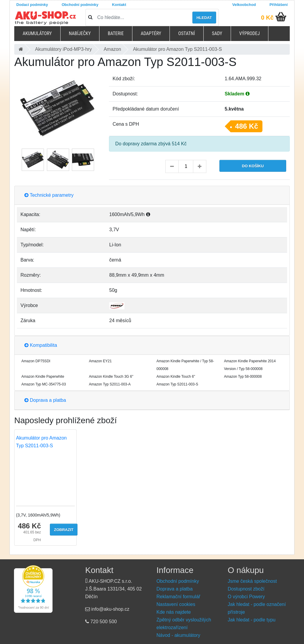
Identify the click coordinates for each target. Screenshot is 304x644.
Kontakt (119, 5)
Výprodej (250, 33)
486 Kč (247, 126)
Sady (217, 33)
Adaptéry (151, 33)
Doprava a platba (45, 400)
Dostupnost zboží (246, 589)
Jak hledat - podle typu (252, 620)
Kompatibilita (41, 345)
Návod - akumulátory (178, 635)
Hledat (204, 18)
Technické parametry (49, 195)
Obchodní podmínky (80, 5)
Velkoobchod (244, 5)
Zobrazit (64, 530)
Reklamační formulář (178, 597)
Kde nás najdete (174, 612)
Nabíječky (80, 33)
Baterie (116, 33)
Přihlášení (279, 5)
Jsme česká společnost (252, 581)
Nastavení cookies (176, 604)
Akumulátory (37, 33)
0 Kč (267, 18)
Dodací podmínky (32, 5)
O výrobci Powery (246, 597)
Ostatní (186, 33)
